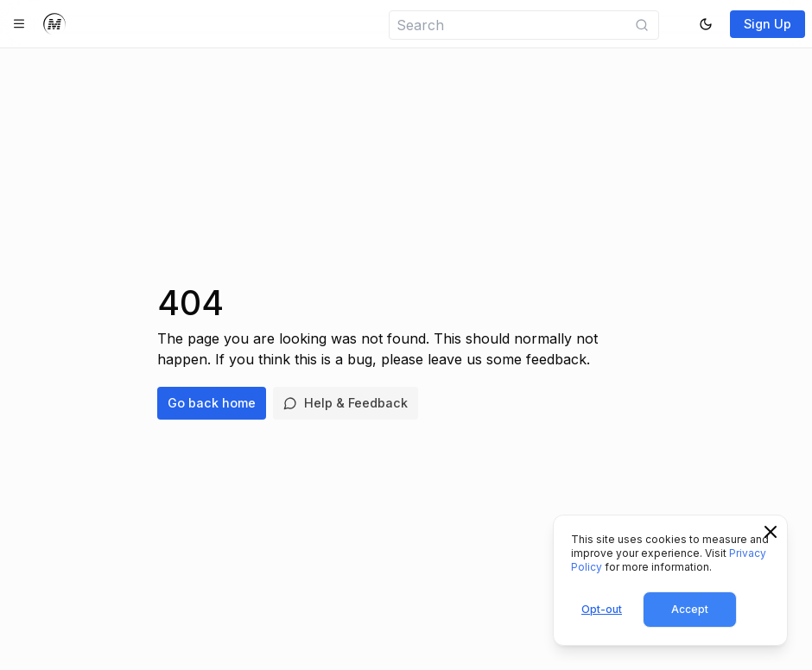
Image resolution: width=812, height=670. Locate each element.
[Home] (54, 24)
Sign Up (768, 24)
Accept (690, 609)
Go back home (212, 403)
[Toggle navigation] (19, 24)
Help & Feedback (346, 403)
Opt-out (602, 609)
